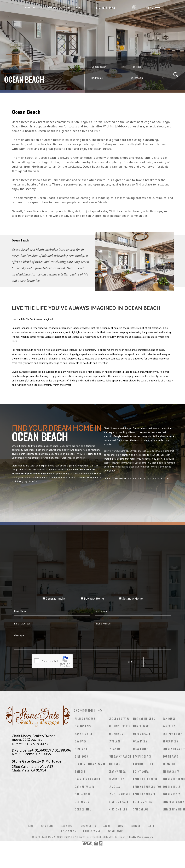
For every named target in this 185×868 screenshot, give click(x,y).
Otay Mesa (140, 741)
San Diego (169, 719)
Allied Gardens (85, 719)
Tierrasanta (171, 772)
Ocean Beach (142, 734)
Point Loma (141, 772)
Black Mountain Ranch (90, 764)
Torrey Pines (172, 794)
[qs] (148, 67)
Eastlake (115, 741)
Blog (120, 826)
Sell (42, 8)
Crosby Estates (119, 719)
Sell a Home (67, 826)
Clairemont (83, 802)
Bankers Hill (84, 734)
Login (151, 826)
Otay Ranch (141, 749)
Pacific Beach (142, 757)
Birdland (81, 749)
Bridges (80, 772)
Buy (35, 8)
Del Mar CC (116, 734)
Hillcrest (115, 764)
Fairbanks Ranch (120, 757)
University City (174, 802)
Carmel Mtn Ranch (88, 779)
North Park (141, 726)
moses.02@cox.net (27, 739)
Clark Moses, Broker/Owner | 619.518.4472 (107, 8)
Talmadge (169, 764)
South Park (170, 757)
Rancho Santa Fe (144, 794)
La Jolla (114, 787)
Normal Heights (144, 719)
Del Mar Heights (120, 726)
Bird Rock (82, 757)
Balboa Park (83, 726)
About (107, 826)
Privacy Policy (92, 831)
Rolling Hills (143, 802)
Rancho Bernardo (145, 779)
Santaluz (169, 726)
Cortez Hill (83, 809)
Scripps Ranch (173, 734)
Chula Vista (83, 794)
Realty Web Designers (141, 837)
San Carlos (141, 809)
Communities (54, 8)
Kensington (117, 779)
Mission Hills (118, 809)
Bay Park (81, 741)
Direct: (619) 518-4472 (30, 744)
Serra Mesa (170, 741)
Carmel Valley (85, 787)
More (79, 8)
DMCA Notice (68, 831)
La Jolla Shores (120, 794)
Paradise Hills (143, 764)
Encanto (114, 749)
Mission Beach (118, 802)
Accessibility (116, 831)
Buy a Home (47, 826)
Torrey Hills (172, 787)
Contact (69, 8)
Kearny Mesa (117, 772)
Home (27, 8)
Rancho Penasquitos (147, 787)
